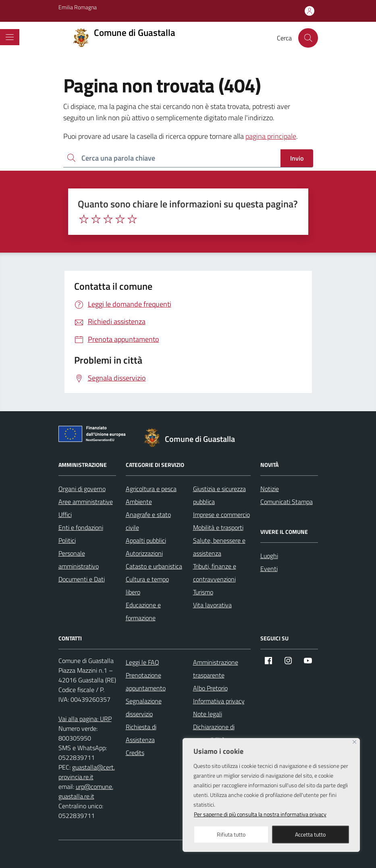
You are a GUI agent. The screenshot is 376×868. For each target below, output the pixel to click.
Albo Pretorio (210, 688)
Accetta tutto (310, 834)
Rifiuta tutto (231, 834)
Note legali (208, 714)
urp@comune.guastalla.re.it (86, 791)
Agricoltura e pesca (151, 489)
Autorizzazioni (144, 553)
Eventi (269, 569)
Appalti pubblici (146, 540)
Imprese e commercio (221, 515)
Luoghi (269, 556)
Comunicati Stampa (287, 502)
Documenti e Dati (82, 579)
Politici (67, 540)
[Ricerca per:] (172, 158)
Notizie (270, 489)
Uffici (65, 515)
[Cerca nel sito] (308, 38)
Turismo (203, 592)
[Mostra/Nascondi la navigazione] (10, 37)
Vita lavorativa (212, 605)
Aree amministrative (86, 502)
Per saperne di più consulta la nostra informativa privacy (260, 814)
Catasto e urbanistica (154, 566)
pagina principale (271, 136)
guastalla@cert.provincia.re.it (87, 772)
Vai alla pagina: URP (85, 719)
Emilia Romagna (78, 7)
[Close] (354, 742)
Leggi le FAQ (142, 662)
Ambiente (139, 502)
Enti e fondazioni (81, 527)
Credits (135, 753)
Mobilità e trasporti (218, 527)
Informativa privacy (219, 701)
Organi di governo (82, 489)
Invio (297, 158)
